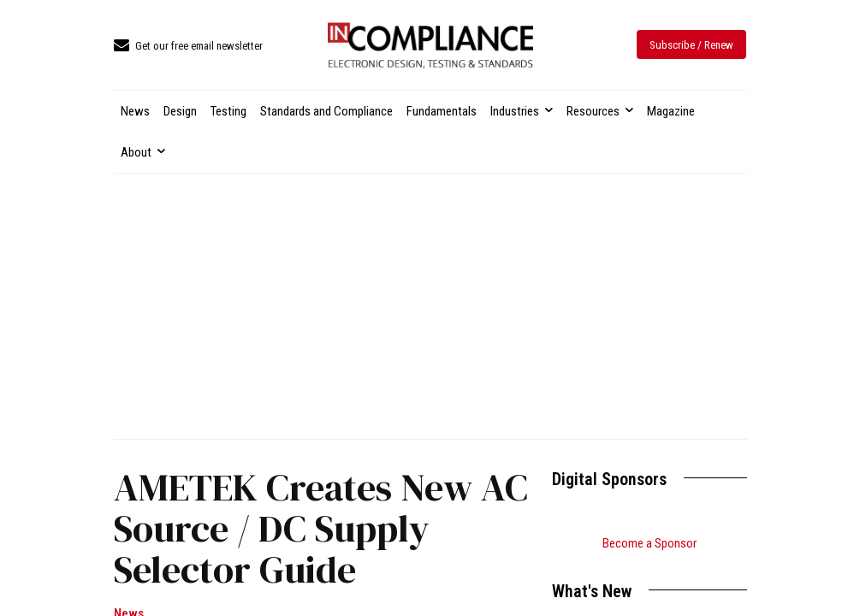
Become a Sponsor (649, 543)
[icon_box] (188, 47)
